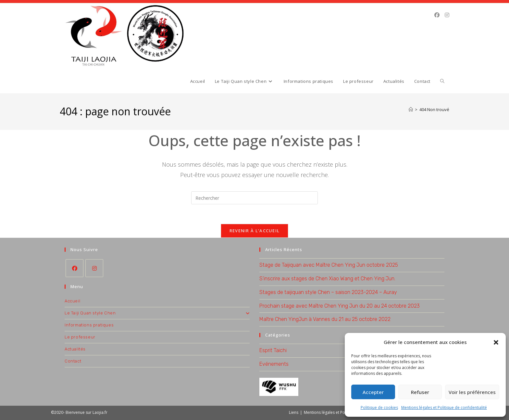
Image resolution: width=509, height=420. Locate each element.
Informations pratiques (89, 325)
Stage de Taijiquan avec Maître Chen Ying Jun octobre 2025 (329, 265)
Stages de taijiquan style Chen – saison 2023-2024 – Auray (328, 292)
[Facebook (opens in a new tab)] (437, 15)
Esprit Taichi (273, 350)
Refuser (420, 392)
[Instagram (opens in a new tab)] (447, 15)
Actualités (75, 349)
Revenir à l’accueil (255, 231)
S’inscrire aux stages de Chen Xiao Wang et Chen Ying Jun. (327, 279)
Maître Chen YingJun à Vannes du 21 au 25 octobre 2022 (325, 319)
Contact (73, 361)
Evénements (274, 364)
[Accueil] (411, 109)
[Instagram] (94, 268)
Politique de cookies (379, 407)
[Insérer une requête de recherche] (255, 198)
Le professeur (80, 337)
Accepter (373, 392)
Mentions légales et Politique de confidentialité (444, 407)
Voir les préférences (472, 392)
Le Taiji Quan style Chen (157, 313)
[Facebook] (74, 268)
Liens (294, 412)
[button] (496, 342)
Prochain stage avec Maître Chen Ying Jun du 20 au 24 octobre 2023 (340, 306)
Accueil (72, 301)
